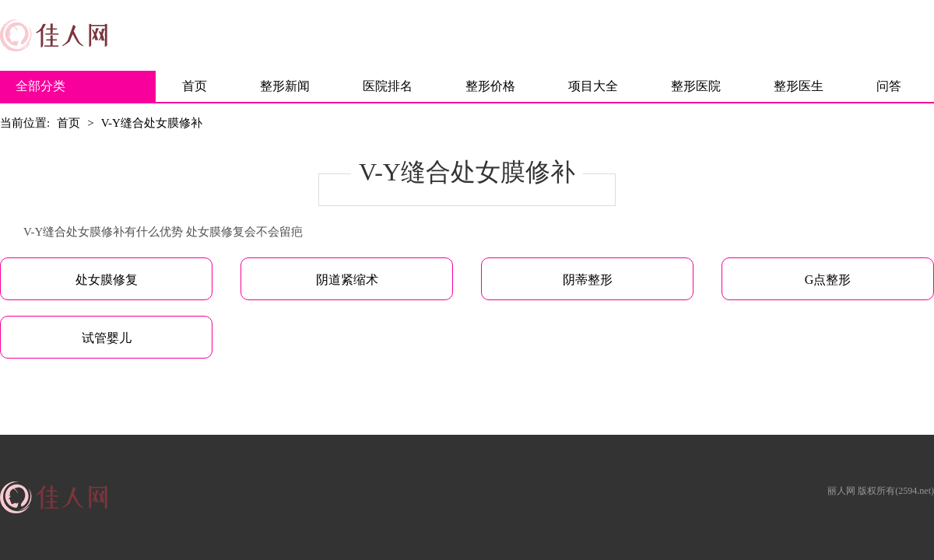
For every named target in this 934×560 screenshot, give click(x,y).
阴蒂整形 (588, 280)
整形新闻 (285, 86)
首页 (195, 86)
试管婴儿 (107, 338)
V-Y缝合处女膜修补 (152, 123)
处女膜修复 (107, 280)
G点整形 (828, 280)
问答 (889, 86)
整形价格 (490, 86)
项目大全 (593, 86)
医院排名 (388, 86)
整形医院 (696, 86)
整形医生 (799, 86)
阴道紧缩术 (347, 280)
